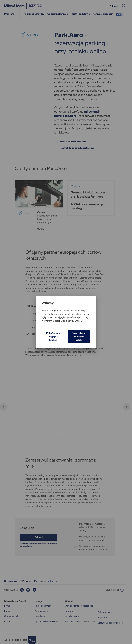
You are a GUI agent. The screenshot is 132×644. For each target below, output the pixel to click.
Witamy (48, 303)
